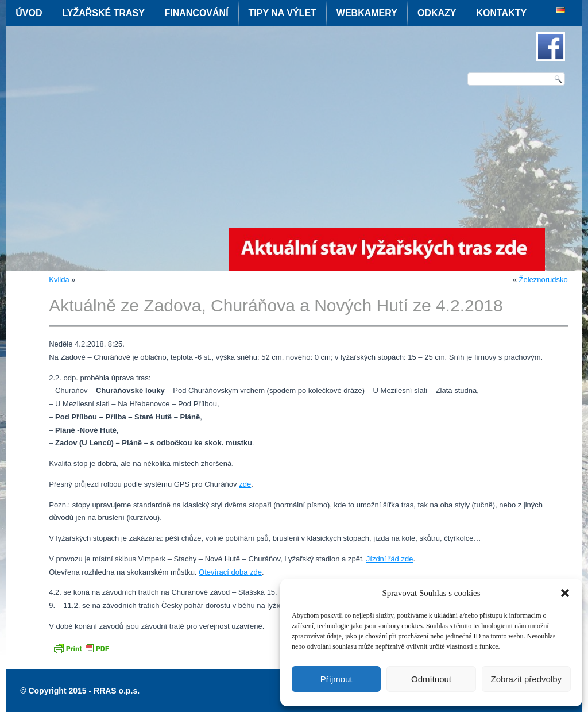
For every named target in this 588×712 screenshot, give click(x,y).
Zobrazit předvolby (526, 679)
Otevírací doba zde (230, 572)
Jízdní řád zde (390, 559)
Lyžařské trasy (103, 13)
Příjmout (336, 679)
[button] (565, 593)
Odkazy (437, 13)
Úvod (29, 13)
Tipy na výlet (283, 13)
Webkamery (367, 13)
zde (245, 484)
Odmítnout (431, 679)
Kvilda (59, 280)
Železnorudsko (543, 280)
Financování (196, 13)
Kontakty (501, 13)
